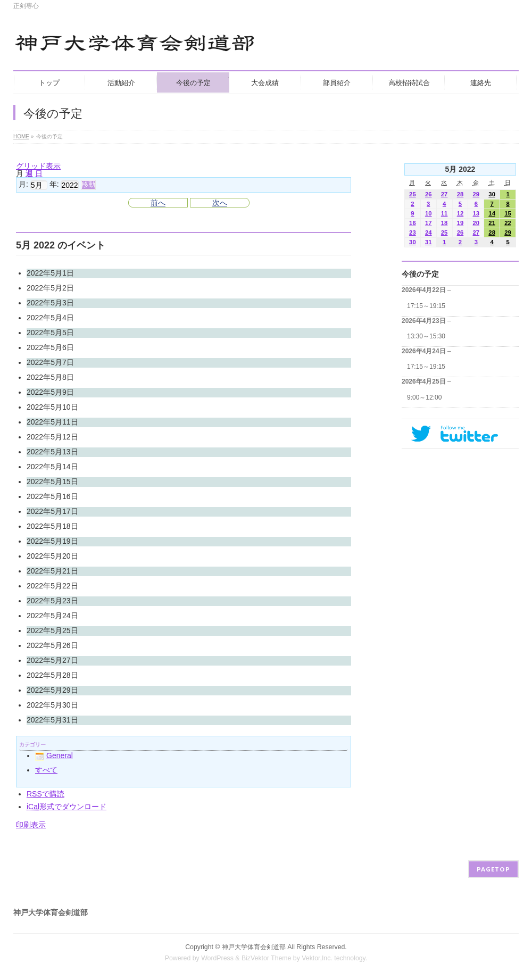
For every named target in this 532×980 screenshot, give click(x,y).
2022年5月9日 (50, 392)
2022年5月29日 (52, 690)
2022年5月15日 (52, 481)
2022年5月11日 (52, 422)
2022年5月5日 (50, 333)
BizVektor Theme (267, 958)
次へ (220, 203)
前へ (158, 203)
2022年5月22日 (52, 586)
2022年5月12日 (52, 437)
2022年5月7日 (50, 362)
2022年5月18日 (52, 526)
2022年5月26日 (52, 645)
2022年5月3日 (50, 303)
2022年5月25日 (52, 630)
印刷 (31, 825)
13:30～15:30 (426, 336)
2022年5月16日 (52, 496)
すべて (46, 770)
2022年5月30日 (52, 705)
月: (23, 185)
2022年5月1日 (50, 273)
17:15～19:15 (426, 306)
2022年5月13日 (52, 452)
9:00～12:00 (424, 397)
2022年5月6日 (50, 347)
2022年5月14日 (52, 467)
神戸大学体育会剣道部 (254, 947)
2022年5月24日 (52, 616)
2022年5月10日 (52, 407)
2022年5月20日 (52, 556)
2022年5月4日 (50, 318)
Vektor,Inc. (317, 958)
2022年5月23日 (52, 601)
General (54, 755)
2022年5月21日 (52, 571)
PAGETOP (493, 869)
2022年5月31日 (52, 720)
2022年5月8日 (50, 377)
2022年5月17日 (52, 511)
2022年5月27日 (52, 660)
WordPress (217, 958)
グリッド (38, 166)
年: (54, 185)
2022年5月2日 (50, 288)
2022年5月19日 (52, 541)
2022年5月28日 (52, 675)
